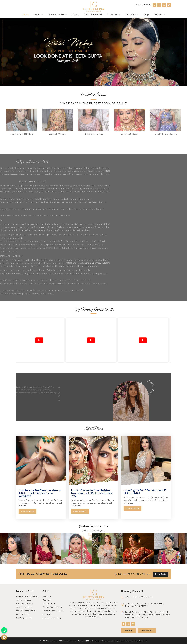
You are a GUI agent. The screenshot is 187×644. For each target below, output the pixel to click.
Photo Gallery (113, 15)
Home (26, 15)
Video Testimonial (93, 15)
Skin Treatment (49, 604)
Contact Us (159, 15)
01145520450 (131, 597)
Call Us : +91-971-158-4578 (130, 574)
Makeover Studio (57, 15)
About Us (38, 15)
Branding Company (139, 641)
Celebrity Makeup (24, 618)
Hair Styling (47, 614)
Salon (75, 15)
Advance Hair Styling (52, 618)
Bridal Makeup (23, 614)
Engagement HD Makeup (28, 596)
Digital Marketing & (123, 641)
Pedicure (46, 600)
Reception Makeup (25, 604)
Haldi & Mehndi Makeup (27, 611)
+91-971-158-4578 (141, 5)
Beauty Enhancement (52, 607)
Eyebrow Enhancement (53, 611)
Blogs (146, 15)
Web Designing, (108, 641)
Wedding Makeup (24, 607)
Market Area (147, 630)
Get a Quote (161, 574)
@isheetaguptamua (94, 526)
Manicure (47, 596)
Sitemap (129, 630)
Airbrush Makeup (24, 600)
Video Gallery (132, 15)
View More (28, 511)
